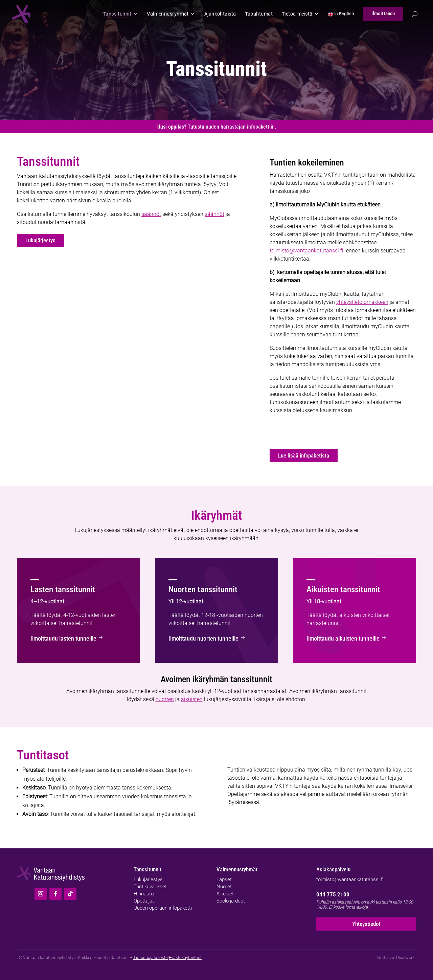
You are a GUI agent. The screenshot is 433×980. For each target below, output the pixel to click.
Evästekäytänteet (185, 957)
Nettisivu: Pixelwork (396, 957)
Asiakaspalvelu (333, 869)
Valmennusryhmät (237, 869)
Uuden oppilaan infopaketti (163, 907)
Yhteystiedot (366, 923)
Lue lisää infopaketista (303, 456)
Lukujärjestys (40, 241)
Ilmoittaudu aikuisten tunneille (337, 638)
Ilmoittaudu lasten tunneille (58, 638)
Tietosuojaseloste (151, 957)
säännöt (151, 214)
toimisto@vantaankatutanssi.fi (306, 251)
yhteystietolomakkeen (362, 302)
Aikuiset (225, 893)
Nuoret (224, 886)
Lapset (224, 878)
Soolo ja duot (231, 900)
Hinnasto (144, 893)
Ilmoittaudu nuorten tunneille (198, 638)
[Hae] (415, 14)
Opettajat (144, 900)
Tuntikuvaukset (150, 886)
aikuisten (192, 699)
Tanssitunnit (147, 869)
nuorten (165, 699)
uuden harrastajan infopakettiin (240, 127)
